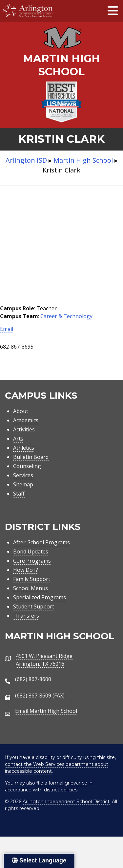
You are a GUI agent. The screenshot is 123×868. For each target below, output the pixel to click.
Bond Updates (31, 552)
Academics (26, 420)
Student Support (34, 606)
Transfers (26, 616)
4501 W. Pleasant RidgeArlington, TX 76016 (44, 660)
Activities (24, 429)
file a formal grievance (62, 783)
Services (23, 475)
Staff (19, 494)
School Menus (31, 588)
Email (7, 329)
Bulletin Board (31, 457)
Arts (18, 439)
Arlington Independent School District (66, 802)
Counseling (27, 466)
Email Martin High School (46, 711)
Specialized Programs (40, 597)
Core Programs (32, 561)
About (21, 411)
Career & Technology (66, 316)
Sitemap (23, 484)
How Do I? (26, 570)
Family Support (32, 579)
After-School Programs (41, 542)
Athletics (24, 448)
